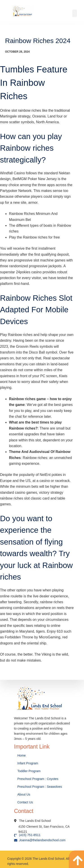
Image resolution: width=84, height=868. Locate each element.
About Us (24, 794)
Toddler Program (29, 771)
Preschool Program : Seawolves (40, 787)
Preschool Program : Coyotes (38, 779)
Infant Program (28, 763)
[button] (74, 13)
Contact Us (26, 802)
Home (22, 755)
